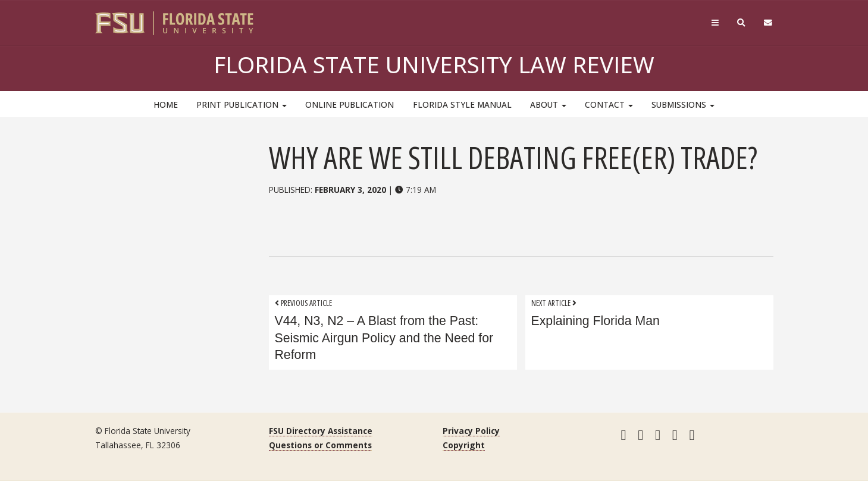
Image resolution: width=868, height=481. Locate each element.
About (548, 104)
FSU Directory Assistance (321, 431)
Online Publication (350, 104)
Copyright (464, 445)
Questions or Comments (320, 445)
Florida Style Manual (462, 104)
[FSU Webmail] (768, 23)
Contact (609, 104)
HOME (166, 104)
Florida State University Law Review (434, 64)
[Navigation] (715, 23)
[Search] (741, 23)
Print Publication (242, 104)
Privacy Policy (471, 431)
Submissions (683, 104)
